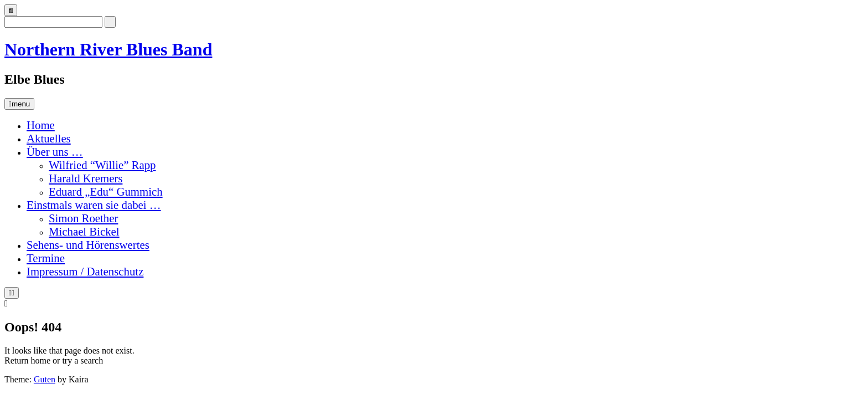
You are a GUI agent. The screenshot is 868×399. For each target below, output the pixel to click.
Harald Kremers (86, 178)
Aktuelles (49, 138)
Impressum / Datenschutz (85, 271)
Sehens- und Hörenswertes (88, 245)
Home (41, 125)
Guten (45, 379)
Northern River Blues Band (108, 49)
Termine (46, 258)
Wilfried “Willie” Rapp (102, 165)
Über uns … (55, 152)
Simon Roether (83, 218)
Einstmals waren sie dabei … (94, 205)
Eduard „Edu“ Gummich (106, 191)
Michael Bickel (84, 231)
